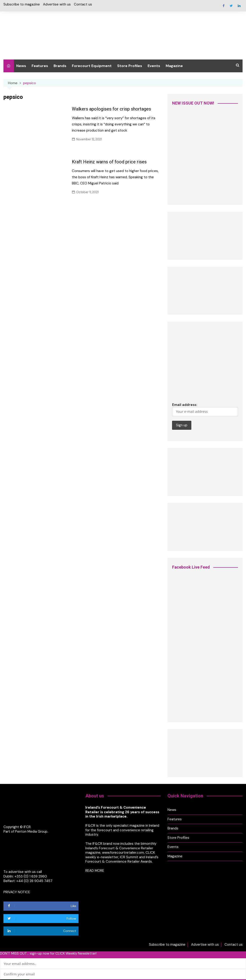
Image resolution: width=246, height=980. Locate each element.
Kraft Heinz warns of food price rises (109, 162)
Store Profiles (130, 66)
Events (154, 66)
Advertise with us (57, 4)
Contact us (83, 4)
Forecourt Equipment (92, 66)
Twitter (231, 6)
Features (40, 66)
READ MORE (95, 870)
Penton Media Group (31, 831)
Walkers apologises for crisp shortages (111, 109)
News (21, 66)
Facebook (224, 6)
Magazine (174, 66)
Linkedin (239, 6)
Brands (60, 66)
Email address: (205, 409)
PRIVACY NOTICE (17, 892)
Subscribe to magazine (22, 4)
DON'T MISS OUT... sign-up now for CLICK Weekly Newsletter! (48, 953)
